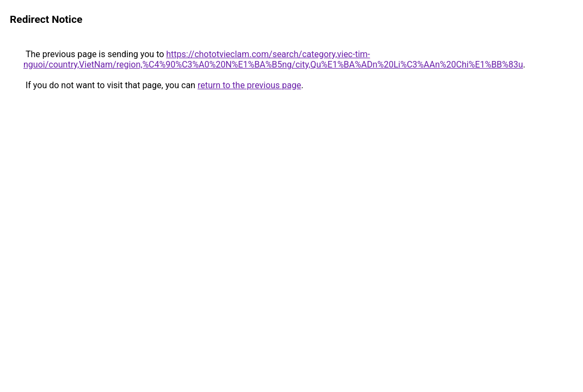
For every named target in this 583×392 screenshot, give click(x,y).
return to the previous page (249, 85)
